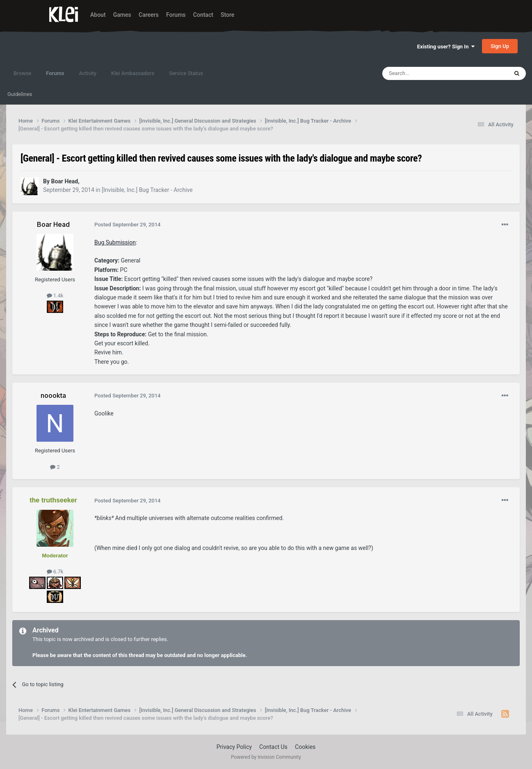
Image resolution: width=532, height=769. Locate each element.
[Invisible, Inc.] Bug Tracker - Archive (147, 190)
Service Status (186, 73)
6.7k (55, 572)
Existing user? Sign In (446, 47)
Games (122, 15)
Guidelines (20, 94)
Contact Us (273, 747)
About (98, 15)
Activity (88, 73)
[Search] (426, 73)
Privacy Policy (234, 747)
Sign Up (500, 46)
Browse (22, 73)
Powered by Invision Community (266, 757)
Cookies (305, 747)
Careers (149, 15)
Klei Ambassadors (133, 73)
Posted (127, 225)
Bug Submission (115, 242)
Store (227, 15)
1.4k (55, 296)
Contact (203, 15)
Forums (176, 15)
